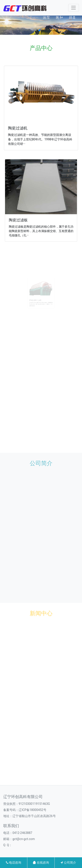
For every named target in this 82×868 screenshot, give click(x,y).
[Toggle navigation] (74, 8)
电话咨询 (14, 863)
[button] (39, 30)
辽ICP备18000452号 (32, 810)
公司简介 (68, 863)
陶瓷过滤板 (20, 219)
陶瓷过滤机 (19, 127)
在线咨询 (41, 863)
